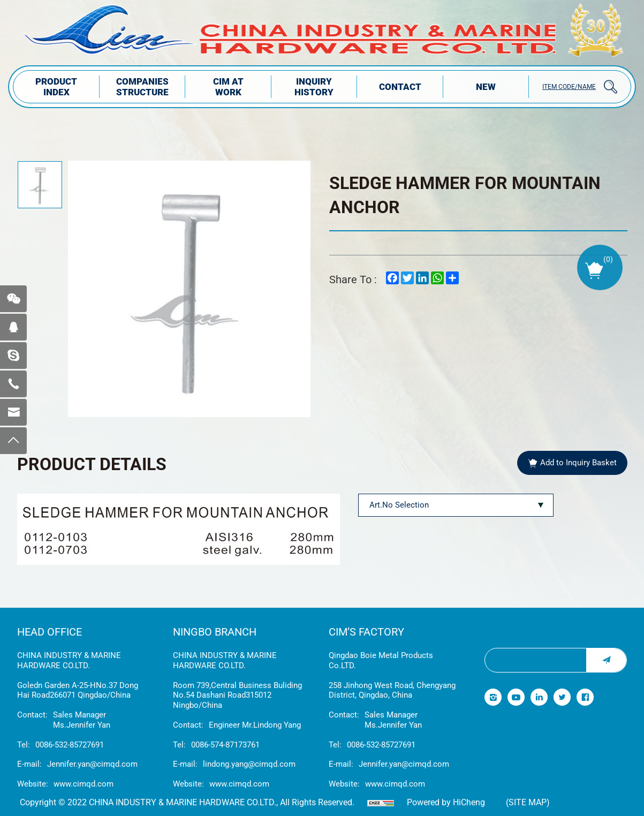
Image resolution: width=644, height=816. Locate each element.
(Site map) (528, 802)
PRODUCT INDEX (56, 87)
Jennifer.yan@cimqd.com (92, 764)
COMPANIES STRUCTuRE (142, 87)
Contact (400, 87)
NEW (486, 87)
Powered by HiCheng (446, 802)
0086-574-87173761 (225, 745)
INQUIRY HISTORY (314, 87)
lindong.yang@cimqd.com (249, 764)
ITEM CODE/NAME (569, 87)
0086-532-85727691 (70, 745)
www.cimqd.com (84, 784)
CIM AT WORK (228, 87)
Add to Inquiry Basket (578, 463)
